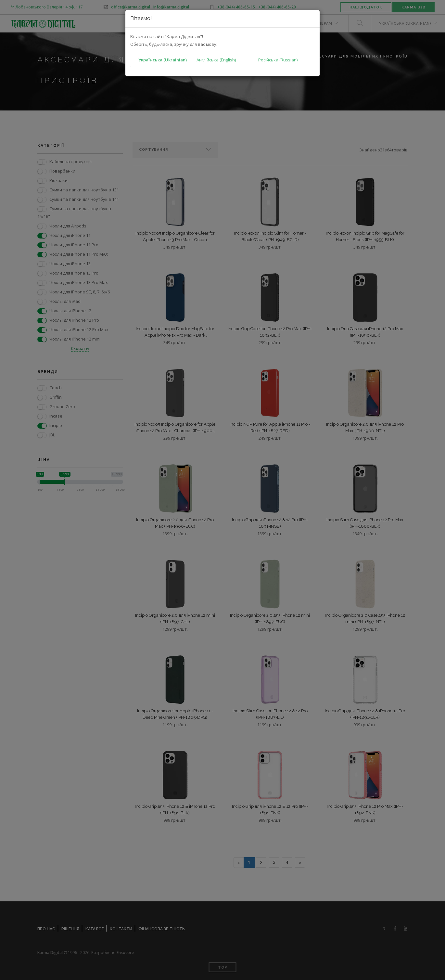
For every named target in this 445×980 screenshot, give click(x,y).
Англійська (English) (216, 60)
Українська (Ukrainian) (163, 60)
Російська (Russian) (278, 60)
